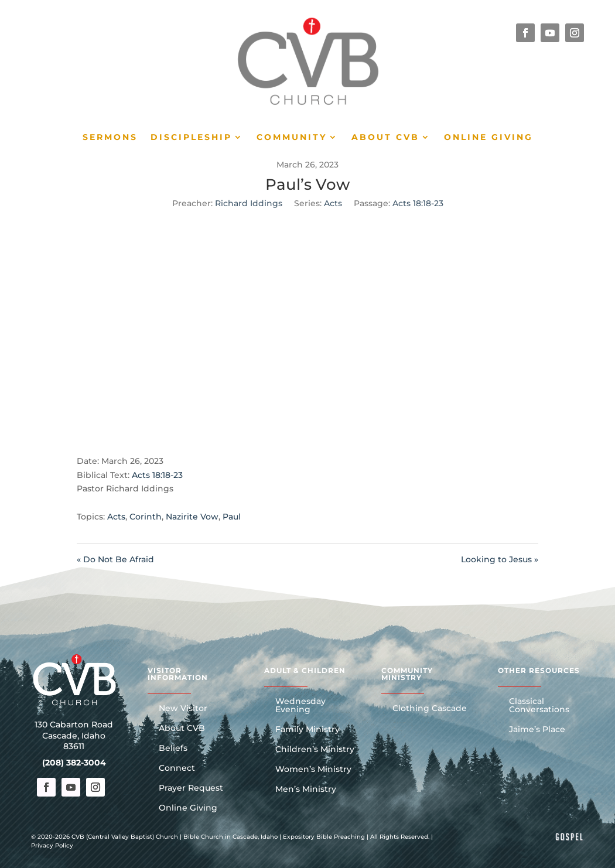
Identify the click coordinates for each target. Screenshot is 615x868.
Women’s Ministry (313, 770)
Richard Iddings (249, 203)
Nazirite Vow (192, 517)
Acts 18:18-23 (418, 203)
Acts (333, 203)
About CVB (385, 138)
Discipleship (191, 138)
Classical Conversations (539, 706)
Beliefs (173, 749)
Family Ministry (307, 730)
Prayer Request (191, 788)
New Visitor (183, 709)
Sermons (110, 138)
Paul (232, 517)
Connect (177, 768)
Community (292, 138)
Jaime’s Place (537, 730)
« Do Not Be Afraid (115, 559)
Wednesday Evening (300, 706)
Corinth (146, 517)
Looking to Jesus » (500, 559)
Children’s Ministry (315, 750)
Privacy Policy (52, 845)
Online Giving (488, 138)
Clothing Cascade (430, 709)
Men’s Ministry (306, 790)
